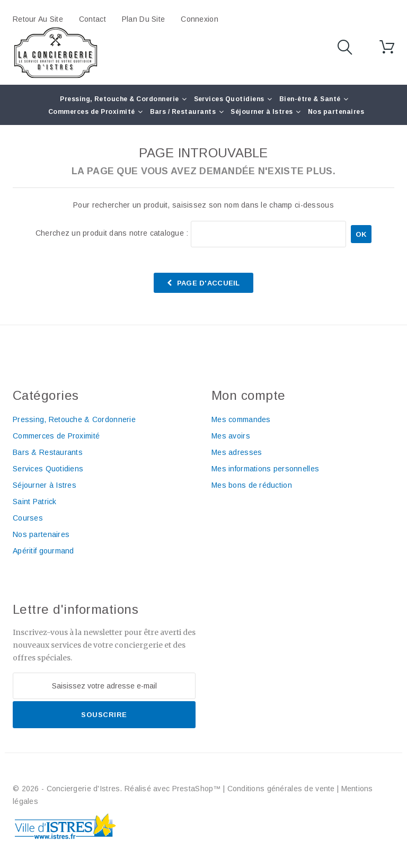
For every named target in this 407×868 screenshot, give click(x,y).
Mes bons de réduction (252, 485)
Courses (28, 518)
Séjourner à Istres (262, 112)
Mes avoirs (231, 436)
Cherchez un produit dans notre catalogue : (112, 233)
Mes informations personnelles (265, 469)
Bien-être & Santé (310, 99)
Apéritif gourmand (43, 551)
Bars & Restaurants (48, 452)
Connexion (200, 19)
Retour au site (38, 19)
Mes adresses (237, 452)
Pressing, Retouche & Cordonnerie (119, 99)
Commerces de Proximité (92, 112)
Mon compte (249, 395)
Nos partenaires (336, 112)
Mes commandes (241, 419)
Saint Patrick (35, 502)
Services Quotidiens (229, 99)
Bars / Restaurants (183, 112)
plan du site (143, 19)
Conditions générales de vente (281, 789)
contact (92, 19)
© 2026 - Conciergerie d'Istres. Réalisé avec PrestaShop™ (118, 789)
